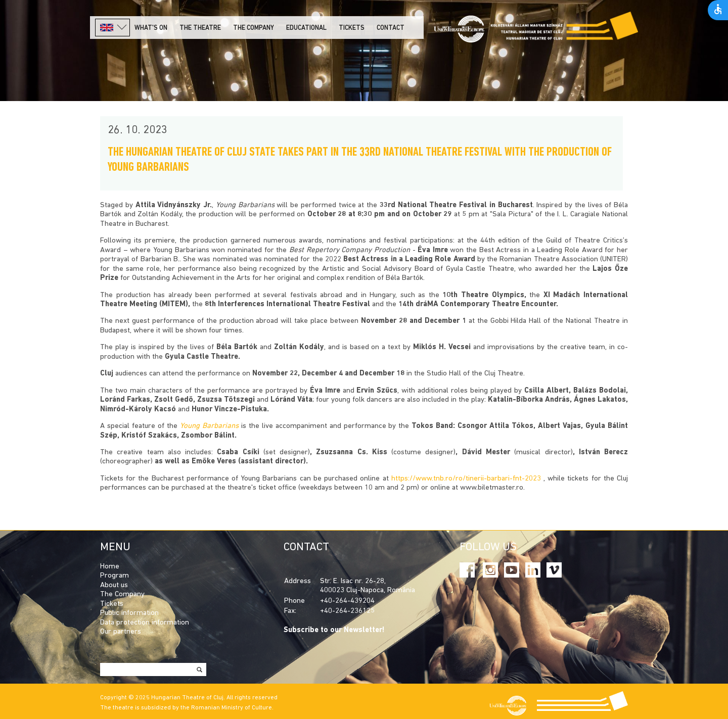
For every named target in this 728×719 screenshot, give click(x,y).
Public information (129, 613)
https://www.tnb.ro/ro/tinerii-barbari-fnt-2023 (466, 479)
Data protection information (145, 623)
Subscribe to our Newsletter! (334, 630)
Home (110, 567)
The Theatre (200, 28)
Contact (391, 28)
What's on (151, 28)
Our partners (121, 632)
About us (114, 585)
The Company (122, 594)
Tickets (352, 28)
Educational (306, 28)
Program (115, 576)
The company (254, 28)
